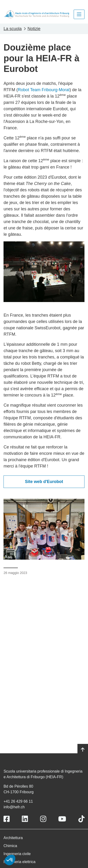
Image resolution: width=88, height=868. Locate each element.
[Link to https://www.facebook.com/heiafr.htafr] (7, 819)
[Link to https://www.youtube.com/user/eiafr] (62, 819)
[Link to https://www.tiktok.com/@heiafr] (81, 819)
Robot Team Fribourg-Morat (44, 90)
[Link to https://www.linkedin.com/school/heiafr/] (25, 819)
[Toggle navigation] (79, 14)
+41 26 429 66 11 (18, 801)
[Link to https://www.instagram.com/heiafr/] (43, 819)
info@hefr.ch (14, 807)
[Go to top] (83, 750)
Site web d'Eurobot (44, 482)
